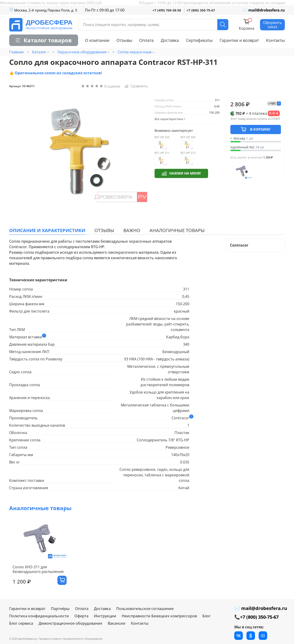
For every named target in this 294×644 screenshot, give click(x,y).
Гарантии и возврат (239, 40)
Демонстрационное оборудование (70, 623)
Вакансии (117, 623)
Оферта (81, 616)
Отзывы (124, 40)
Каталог (39, 52)
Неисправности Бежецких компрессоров (159, 616)
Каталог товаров (44, 40)
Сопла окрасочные (135, 52)
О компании (97, 40)
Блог (206, 616)
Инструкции (105, 616)
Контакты (275, 40)
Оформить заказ (272, 25)
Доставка (170, 40)
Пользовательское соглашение (145, 609)
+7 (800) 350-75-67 (201, 10)
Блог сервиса (21, 623)
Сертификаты (199, 40)
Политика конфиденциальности (39, 616)
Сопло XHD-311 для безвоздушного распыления (35, 573)
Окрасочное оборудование (82, 52)
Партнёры (60, 609)
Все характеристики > (170, 119)
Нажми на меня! (181, 173)
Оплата (146, 40)
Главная (16, 52)
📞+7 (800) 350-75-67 (256, 617)
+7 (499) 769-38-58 (167, 10)
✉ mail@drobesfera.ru (264, 10)
